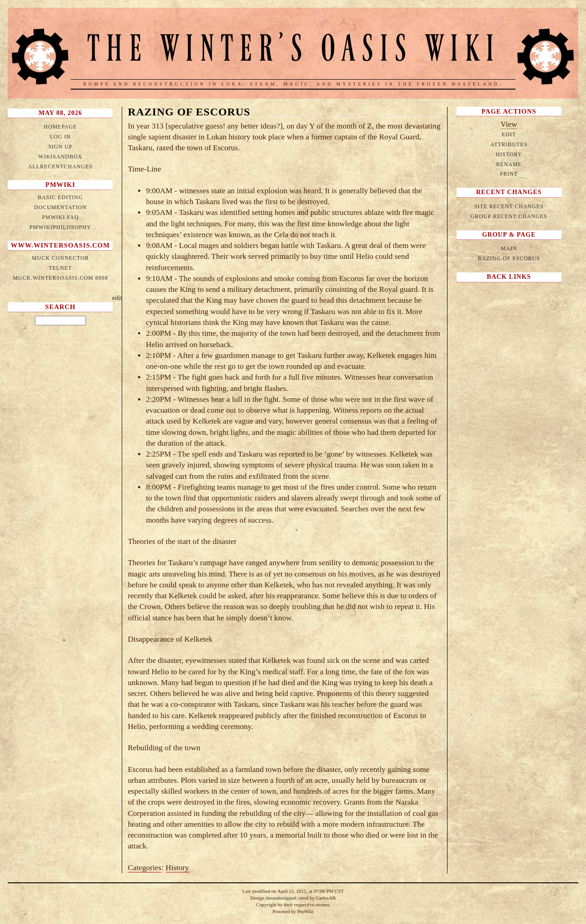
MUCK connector (60, 258)
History (177, 868)
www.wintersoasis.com (60, 245)
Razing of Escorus (189, 112)
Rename (509, 164)
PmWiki (60, 185)
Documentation (60, 207)
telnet (60, 268)
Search (60, 307)
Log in (60, 137)
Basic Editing (60, 197)
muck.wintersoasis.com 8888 (60, 278)
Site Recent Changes (509, 206)
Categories (144, 868)
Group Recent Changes (509, 216)
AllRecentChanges (60, 167)
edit (117, 298)
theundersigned (281, 898)
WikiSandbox (60, 157)
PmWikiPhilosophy (60, 227)
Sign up (60, 147)
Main (509, 248)
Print (509, 174)
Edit (509, 134)
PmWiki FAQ (60, 217)
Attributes (509, 144)
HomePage (61, 127)
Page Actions (509, 111)
